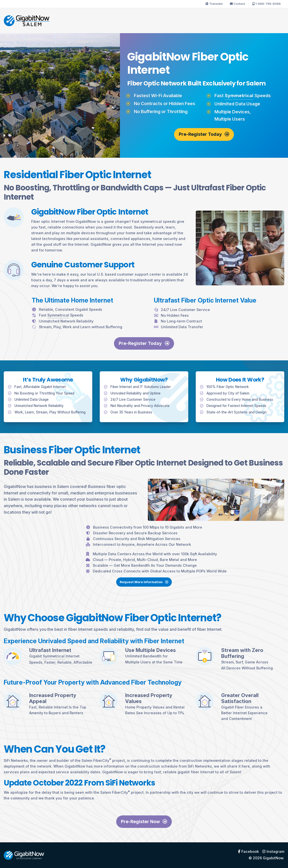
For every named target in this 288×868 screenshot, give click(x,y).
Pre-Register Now (144, 822)
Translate (214, 4)
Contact (238, 4)
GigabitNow (273, 858)
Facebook (248, 852)
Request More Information (144, 605)
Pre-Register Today (204, 134)
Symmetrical (239, 96)
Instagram (273, 852)
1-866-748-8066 (267, 4)
